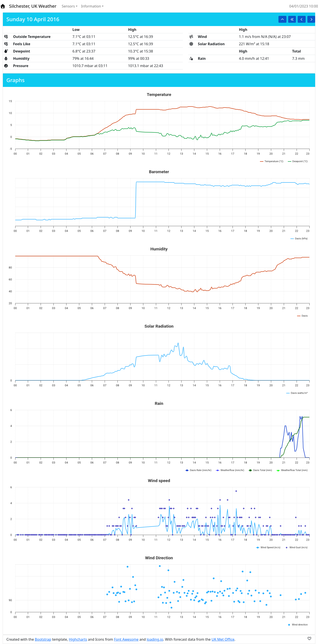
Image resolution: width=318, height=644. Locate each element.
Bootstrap (43, 639)
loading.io (155, 639)
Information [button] (91, 6)
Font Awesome (126, 639)
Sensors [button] (68, 6)
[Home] (3, 6)
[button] (282, 19)
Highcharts (78, 639)
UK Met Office (223, 639)
